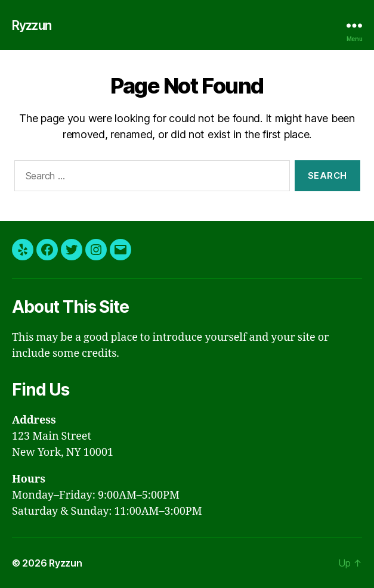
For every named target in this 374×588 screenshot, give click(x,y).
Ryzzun (32, 25)
